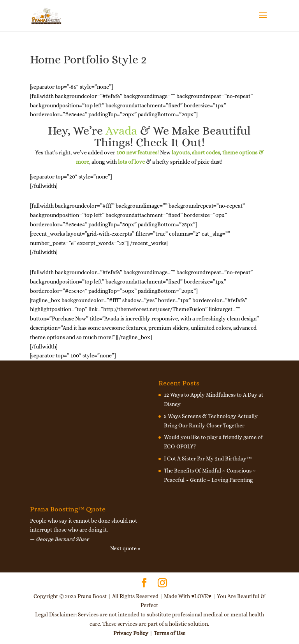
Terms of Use (170, 633)
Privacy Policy (131, 633)
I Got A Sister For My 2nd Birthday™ (208, 458)
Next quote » (125, 548)
